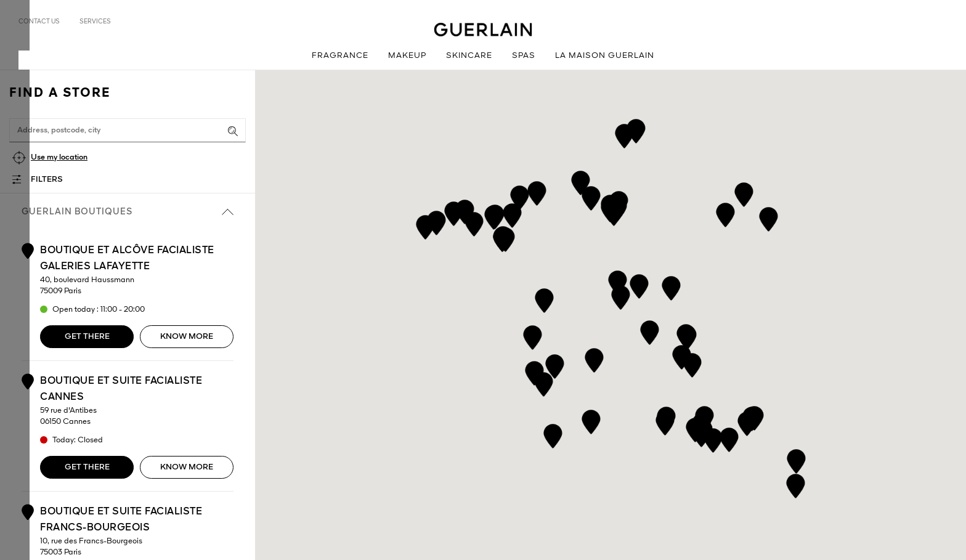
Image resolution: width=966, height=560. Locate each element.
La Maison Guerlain (605, 56)
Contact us (39, 22)
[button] (747, 422)
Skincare (469, 56)
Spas (524, 56)
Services (95, 22)
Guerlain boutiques (128, 212)
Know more (187, 337)
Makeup (407, 56)
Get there (87, 337)
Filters (47, 180)
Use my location (59, 157)
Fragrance (340, 56)
